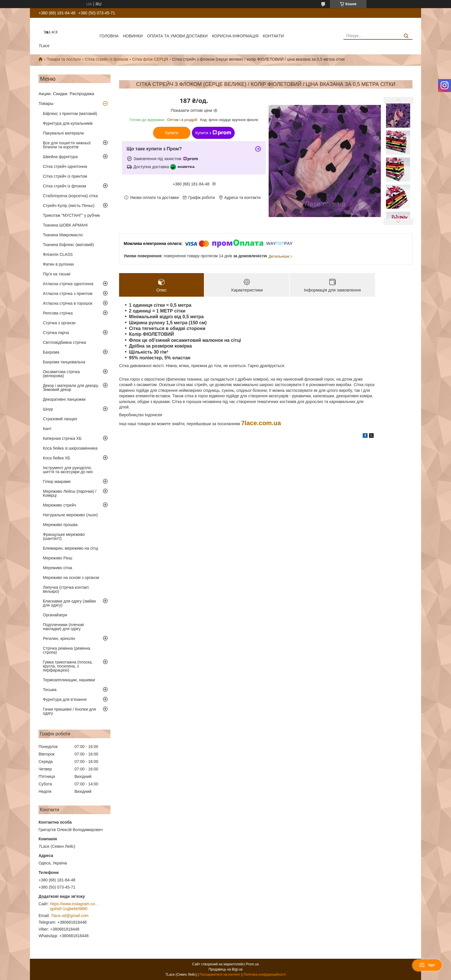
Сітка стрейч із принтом (65, 176)
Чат (427, 965)
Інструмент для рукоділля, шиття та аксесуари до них (68, 470)
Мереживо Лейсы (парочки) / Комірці (70, 493)
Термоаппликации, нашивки (69, 680)
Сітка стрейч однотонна (65, 166)
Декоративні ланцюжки (64, 399)
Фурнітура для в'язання (65, 699)
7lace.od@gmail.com (70, 916)
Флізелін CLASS (58, 254)
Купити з (213, 133)
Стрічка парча (56, 333)
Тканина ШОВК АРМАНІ (65, 225)
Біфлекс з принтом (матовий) (70, 114)
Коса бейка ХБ (57, 458)
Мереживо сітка (58, 568)
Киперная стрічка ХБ (62, 438)
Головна (109, 36)
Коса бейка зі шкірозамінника (70, 448)
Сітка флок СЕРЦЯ (150, 59)
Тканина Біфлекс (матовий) (68, 245)
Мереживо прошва (60, 525)
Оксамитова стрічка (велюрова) (61, 374)
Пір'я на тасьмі (57, 274)
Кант (47, 429)
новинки (133, 36)
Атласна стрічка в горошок (68, 303)
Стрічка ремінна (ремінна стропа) (67, 650)
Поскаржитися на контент (220, 975)
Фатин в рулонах (58, 264)
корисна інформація (235, 36)
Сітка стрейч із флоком (106, 59)
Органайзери (55, 615)
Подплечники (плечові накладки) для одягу (63, 627)
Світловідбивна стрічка (64, 342)
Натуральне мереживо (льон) (70, 515)
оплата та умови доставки (177, 36)
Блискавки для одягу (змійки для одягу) (69, 603)
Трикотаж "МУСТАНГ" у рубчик (71, 215)
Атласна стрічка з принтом (68, 294)
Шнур (48, 409)
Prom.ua (252, 964)
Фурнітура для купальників (68, 123)
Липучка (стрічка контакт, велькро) (66, 589)
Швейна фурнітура (60, 157)
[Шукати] (406, 36)
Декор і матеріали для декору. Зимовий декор (71, 388)
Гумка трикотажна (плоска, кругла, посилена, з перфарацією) (68, 666)
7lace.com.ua (261, 423)
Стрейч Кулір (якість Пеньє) (69, 206)
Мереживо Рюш (58, 558)
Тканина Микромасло (63, 235)
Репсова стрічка (58, 313)
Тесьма (50, 690)
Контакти (273, 36)
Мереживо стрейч (59, 505)
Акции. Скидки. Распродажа (66, 94)
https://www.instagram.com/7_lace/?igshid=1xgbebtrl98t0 (74, 906)
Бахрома (51, 352)
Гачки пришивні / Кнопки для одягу (69, 711)
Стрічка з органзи (59, 323)
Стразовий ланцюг (60, 419)
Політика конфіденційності (265, 975)
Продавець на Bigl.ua (225, 969)
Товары (46, 103)
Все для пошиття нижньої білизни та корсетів (67, 145)
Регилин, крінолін (59, 638)
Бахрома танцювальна (64, 362)
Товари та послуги (64, 59)
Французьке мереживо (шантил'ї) (64, 536)
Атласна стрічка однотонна (68, 284)
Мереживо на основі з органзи (71, 578)
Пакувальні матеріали (63, 133)
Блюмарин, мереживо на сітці (70, 548)
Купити (172, 133)
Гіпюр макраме (57, 482)
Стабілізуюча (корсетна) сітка (70, 196)
